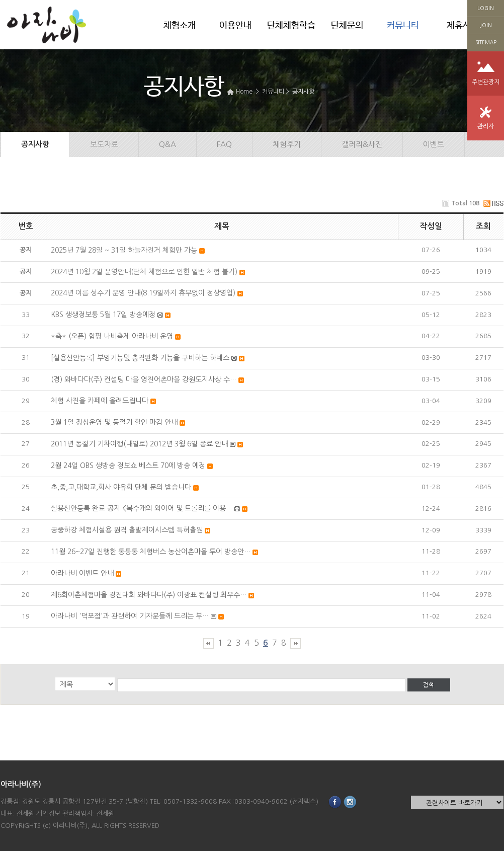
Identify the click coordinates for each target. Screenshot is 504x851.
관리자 (486, 126)
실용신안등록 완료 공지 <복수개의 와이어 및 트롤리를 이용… (142, 508)
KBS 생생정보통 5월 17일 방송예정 (103, 315)
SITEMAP (486, 42)
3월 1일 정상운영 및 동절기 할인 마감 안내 (114, 422)
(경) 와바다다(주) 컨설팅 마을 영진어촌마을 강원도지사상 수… (144, 379)
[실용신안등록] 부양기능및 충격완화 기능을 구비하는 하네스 (140, 358)
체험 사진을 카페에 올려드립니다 (100, 401)
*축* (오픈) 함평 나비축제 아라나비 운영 (112, 336)
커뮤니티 (403, 26)
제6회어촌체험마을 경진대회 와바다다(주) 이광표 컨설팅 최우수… (149, 595)
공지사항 (303, 92)
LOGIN (486, 8)
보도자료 (104, 144)
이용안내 (235, 26)
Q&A (167, 144)
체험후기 (287, 144)
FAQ (224, 144)
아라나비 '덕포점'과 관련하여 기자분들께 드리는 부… (130, 616)
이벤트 (434, 144)
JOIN (486, 25)
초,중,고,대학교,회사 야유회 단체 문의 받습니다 (121, 487)
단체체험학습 (291, 26)
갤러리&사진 (362, 144)
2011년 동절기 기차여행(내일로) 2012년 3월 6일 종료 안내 (139, 444)
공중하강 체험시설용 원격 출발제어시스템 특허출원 (127, 530)
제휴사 (459, 26)
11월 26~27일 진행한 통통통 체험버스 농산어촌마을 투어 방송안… (151, 552)
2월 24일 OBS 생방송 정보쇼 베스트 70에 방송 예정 (128, 466)
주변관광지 (486, 82)
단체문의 (347, 26)
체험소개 (180, 26)
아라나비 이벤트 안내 (82, 573)
